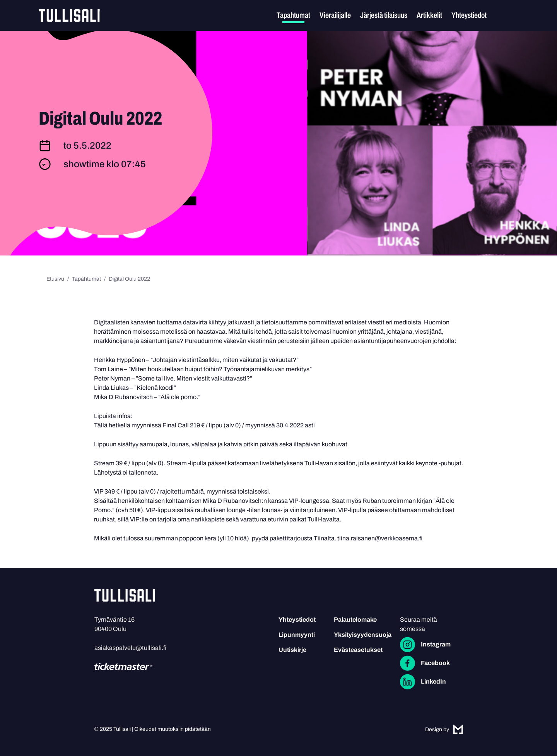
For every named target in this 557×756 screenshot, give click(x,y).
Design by (444, 729)
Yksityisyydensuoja (363, 635)
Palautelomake (355, 620)
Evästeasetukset (358, 650)
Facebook (435, 663)
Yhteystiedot (469, 15)
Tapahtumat (293, 15)
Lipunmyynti (297, 635)
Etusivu (55, 279)
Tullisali (69, 15)
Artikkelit (429, 15)
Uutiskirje (292, 650)
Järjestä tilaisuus (384, 15)
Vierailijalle (335, 15)
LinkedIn (433, 681)
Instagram (436, 644)
